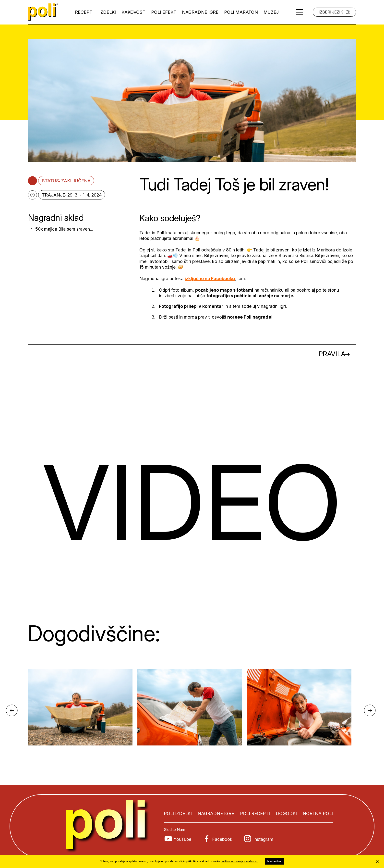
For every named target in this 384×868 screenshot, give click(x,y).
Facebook (222, 839)
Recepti (84, 12)
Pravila (332, 354)
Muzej (271, 12)
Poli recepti (255, 813)
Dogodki (286, 813)
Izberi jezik (331, 12)
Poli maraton (241, 12)
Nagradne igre (200, 12)
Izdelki (108, 12)
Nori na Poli (318, 813)
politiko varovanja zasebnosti (239, 861)
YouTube (182, 839)
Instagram (263, 839)
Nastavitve (274, 861)
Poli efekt (164, 12)
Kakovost (133, 12)
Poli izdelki (178, 813)
